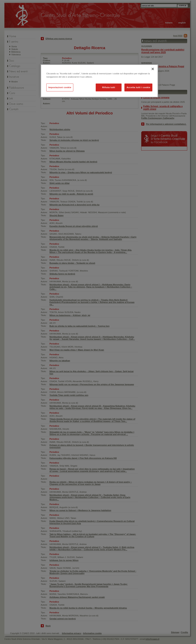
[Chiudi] (153, 69)
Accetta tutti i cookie (138, 87)
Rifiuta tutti (109, 87)
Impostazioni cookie (60, 87)
